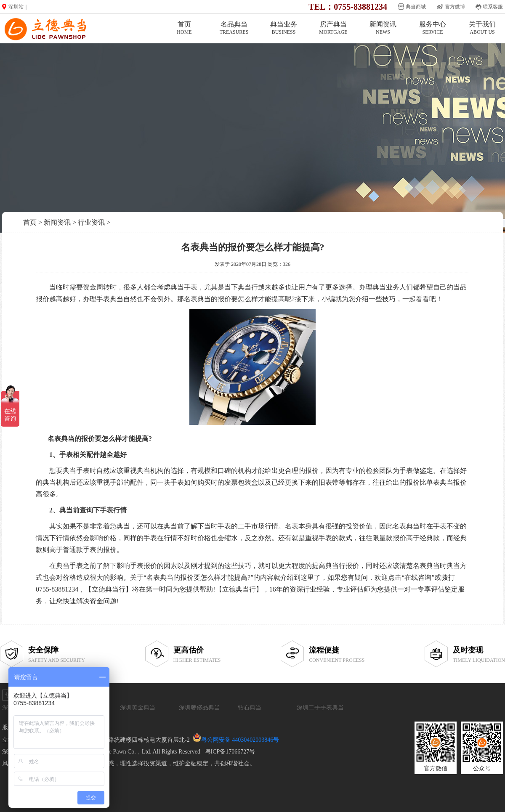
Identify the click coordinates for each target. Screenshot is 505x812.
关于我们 (482, 28)
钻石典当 (250, 707)
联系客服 (493, 7)
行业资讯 (91, 222)
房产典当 (333, 28)
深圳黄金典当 (138, 707)
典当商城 (416, 7)
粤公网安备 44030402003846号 (240, 740)
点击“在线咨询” (411, 577)
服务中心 (433, 28)
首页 (184, 28)
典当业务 (284, 28)
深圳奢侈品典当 (199, 707)
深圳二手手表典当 (320, 707)
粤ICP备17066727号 (230, 752)
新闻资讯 (383, 28)
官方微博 (455, 7)
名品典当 (234, 28)
